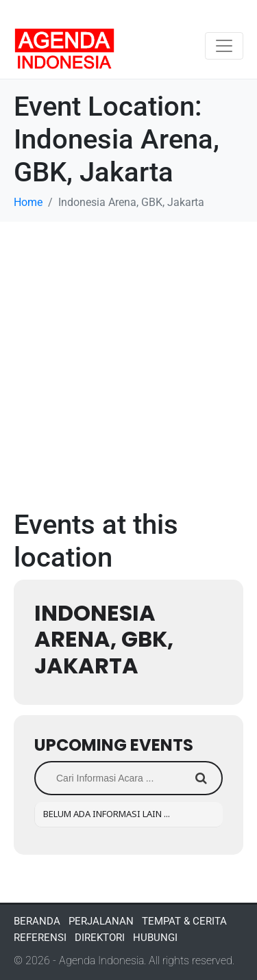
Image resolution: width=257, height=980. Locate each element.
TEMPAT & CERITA (184, 921)
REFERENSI (40, 938)
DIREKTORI (100, 938)
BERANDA (37, 921)
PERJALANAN (101, 921)
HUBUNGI (155, 938)
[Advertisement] (128, 357)
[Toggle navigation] (224, 46)
